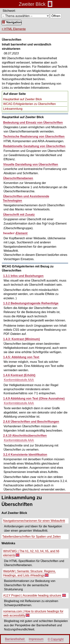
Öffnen (56, 16)
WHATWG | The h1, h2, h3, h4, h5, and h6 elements (31, 554)
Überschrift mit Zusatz (19, 215)
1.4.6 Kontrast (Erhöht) (19, 375)
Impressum (36, 639)
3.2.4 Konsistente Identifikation (25, 455)
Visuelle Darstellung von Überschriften (31, 164)
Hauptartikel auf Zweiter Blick (22, 99)
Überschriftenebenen (18, 178)
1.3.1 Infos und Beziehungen (23, 276)
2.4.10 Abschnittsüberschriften (25, 436)
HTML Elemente (15, 29)
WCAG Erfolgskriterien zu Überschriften (29, 104)
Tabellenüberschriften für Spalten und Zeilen (31, 537)
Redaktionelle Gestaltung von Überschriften (34, 146)
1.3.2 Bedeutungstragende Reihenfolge (31, 303)
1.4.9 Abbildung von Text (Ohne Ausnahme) (34, 398)
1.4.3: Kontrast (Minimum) (21, 339)
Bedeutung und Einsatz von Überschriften (33, 123)
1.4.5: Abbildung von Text (21, 357)
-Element (15, 233)
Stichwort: (9, 11)
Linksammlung (13, 109)
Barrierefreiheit (15, 639)
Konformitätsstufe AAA (19, 380)
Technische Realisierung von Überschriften (34, 136)
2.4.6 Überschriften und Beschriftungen (31, 422)
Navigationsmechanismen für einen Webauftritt (34, 521)
